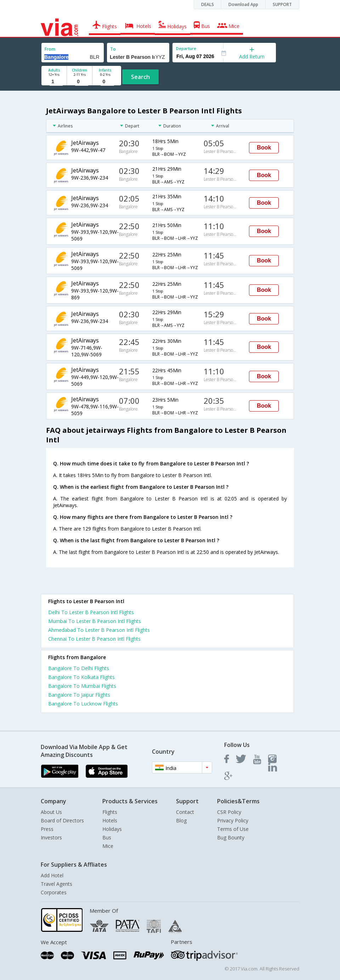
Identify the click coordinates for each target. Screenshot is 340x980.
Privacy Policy (233, 820)
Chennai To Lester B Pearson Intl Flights (94, 639)
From (50, 49)
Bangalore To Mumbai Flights (82, 686)
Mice (108, 846)
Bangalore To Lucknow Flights (83, 704)
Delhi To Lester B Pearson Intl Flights (91, 612)
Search (140, 77)
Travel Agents (56, 884)
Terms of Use (233, 829)
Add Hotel (52, 875)
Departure (186, 48)
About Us (51, 812)
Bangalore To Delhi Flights (79, 668)
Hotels (110, 820)
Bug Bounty (231, 837)
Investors (51, 837)
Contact (185, 812)
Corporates (54, 892)
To (113, 49)
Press (47, 829)
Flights (110, 812)
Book (264, 148)
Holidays (112, 829)
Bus (107, 837)
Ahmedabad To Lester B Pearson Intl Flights (99, 630)
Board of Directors (62, 820)
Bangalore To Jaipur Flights (79, 695)
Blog (181, 820)
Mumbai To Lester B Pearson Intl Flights (95, 621)
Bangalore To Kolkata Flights (81, 677)
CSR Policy (229, 812)
